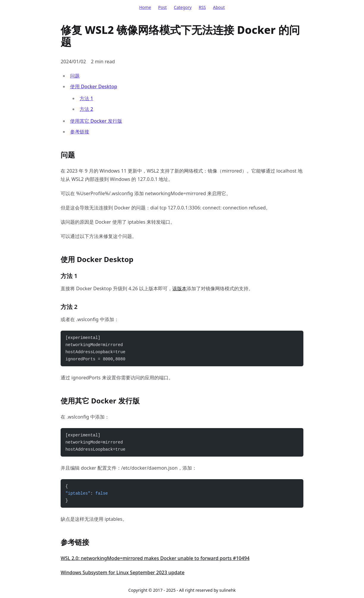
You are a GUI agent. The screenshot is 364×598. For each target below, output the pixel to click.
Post (162, 7)
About (219, 7)
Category (183, 7)
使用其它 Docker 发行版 (96, 121)
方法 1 (86, 98)
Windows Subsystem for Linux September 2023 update (123, 572)
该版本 (179, 288)
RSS (202, 7)
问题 (75, 76)
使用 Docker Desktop (94, 86)
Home (145, 7)
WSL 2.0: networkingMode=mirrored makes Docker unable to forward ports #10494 (155, 558)
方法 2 (86, 109)
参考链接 (80, 132)
